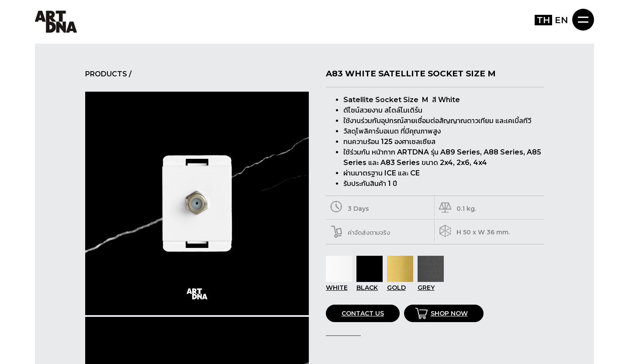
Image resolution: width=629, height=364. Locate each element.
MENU (583, 20)
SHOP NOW (449, 313)
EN (561, 20)
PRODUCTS (106, 74)
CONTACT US (363, 313)
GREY (431, 284)
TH (543, 20)
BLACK (370, 284)
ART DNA (56, 21)
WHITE (339, 284)
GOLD (400, 284)
